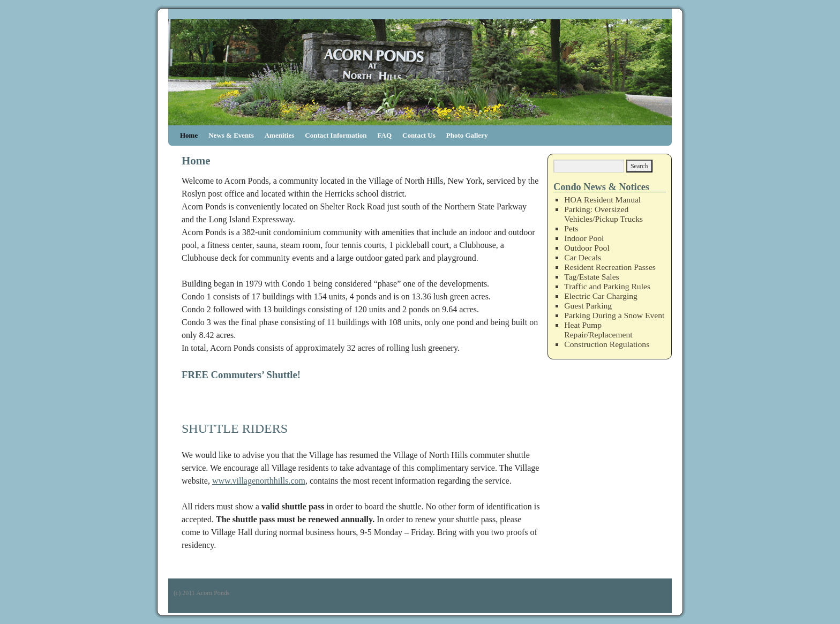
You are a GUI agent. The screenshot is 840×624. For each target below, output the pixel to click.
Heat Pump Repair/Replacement (598, 330)
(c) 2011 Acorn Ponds (202, 593)
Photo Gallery (467, 135)
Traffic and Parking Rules (607, 286)
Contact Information (336, 135)
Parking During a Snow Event (614, 315)
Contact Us (419, 135)
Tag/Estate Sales (591, 277)
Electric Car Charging (601, 296)
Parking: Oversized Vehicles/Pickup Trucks (603, 214)
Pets (571, 228)
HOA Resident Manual (602, 200)
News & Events (231, 135)
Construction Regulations (607, 344)
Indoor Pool (584, 238)
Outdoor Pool (587, 248)
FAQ (385, 135)
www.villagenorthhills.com (259, 481)
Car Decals (583, 257)
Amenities (280, 135)
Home (189, 135)
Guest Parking (588, 306)
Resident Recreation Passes (610, 267)
